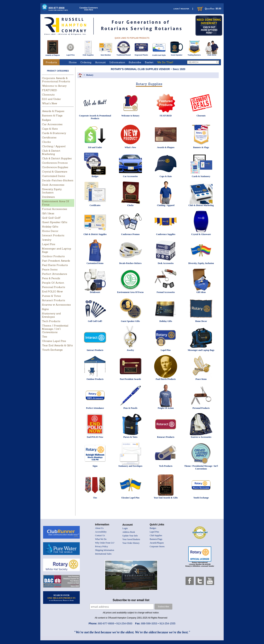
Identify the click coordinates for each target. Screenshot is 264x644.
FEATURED (49, 90)
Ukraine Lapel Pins (54, 341)
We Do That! (165, 62)
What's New (49, 103)
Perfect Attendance (55, 274)
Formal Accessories (55, 209)
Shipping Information (105, 550)
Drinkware (48, 197)
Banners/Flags (156, 539)
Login (125, 528)
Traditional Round (124, 54)
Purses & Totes (51, 296)
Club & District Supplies (57, 158)
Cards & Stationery (54, 133)
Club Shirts (212, 54)
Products (51, 62)
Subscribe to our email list (131, 600)
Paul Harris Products (55, 265)
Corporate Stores (157, 546)
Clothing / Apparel (54, 146)
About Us (99, 528)
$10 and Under (51, 99)
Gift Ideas (48, 213)
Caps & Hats (50, 129)
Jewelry (47, 240)
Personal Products (54, 287)
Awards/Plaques (157, 543)
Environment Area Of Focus (130, 292)
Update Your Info (130, 536)
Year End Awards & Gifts (57, 345)
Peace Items (50, 269)
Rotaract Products (54, 300)
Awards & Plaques (52, 54)
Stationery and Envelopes (51, 315)
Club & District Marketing (51, 152)
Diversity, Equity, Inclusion (52, 191)
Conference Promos (55, 163)
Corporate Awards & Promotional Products (56, 80)
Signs (45, 309)
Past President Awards (56, 261)
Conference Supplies (55, 167)
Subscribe (135, 62)
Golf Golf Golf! (51, 218)
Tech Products (51, 321)
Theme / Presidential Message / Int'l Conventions (55, 329)
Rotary (90, 75)
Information (117, 62)
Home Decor (50, 231)
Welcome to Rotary (54, 86)
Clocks (46, 142)
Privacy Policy (102, 546)
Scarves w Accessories (56, 305)
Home (73, 62)
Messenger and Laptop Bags (201, 350)
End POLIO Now (52, 291)
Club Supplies (88, 54)
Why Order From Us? (105, 543)
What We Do (101, 539)
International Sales (103, 554)
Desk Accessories (53, 185)
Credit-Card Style (159, 54)
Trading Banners (194, 54)
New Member (106, 54)
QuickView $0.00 (209, 9)
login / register (181, 9)
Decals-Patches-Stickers (58, 180)
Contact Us (100, 535)
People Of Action (53, 283)
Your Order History (131, 543)
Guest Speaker (177, 54)
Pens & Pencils (51, 278)
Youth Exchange (52, 350)
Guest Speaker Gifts (55, 222)
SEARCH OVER (62, 598)
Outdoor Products (53, 256)
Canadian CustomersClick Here (89, 9)
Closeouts (48, 95)
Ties (45, 337)
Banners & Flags (52, 115)
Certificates (49, 137)
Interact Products (53, 235)
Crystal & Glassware (55, 172)
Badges (46, 120)
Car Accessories (52, 124)
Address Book (129, 532)
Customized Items (54, 176)
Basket (149, 62)
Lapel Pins (70, 54)
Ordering (86, 62)
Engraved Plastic (141, 54)
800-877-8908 (58, 9)
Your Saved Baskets (131, 539)
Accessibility (101, 532)
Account (100, 62)
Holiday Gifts (50, 227)
